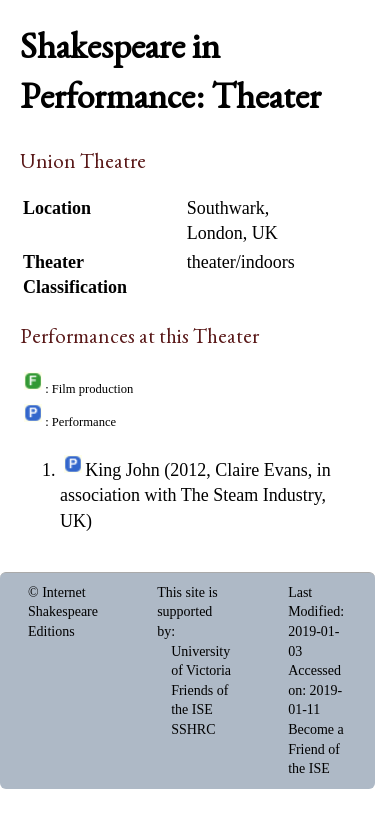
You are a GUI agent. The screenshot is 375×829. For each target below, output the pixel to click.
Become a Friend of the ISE (316, 749)
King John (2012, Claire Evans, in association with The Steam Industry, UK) (195, 495)
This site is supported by (187, 612)
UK (265, 233)
